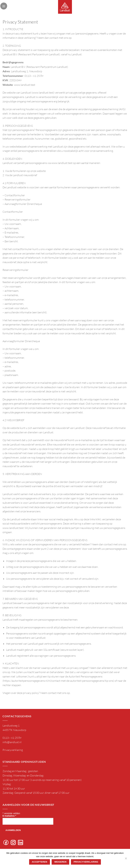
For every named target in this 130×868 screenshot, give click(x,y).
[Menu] (4, 6)
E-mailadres (9, 816)
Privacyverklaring (13, 750)
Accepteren (40, 862)
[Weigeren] (126, 859)
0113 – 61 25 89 (12, 738)
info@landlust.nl (12, 742)
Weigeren (60, 862)
